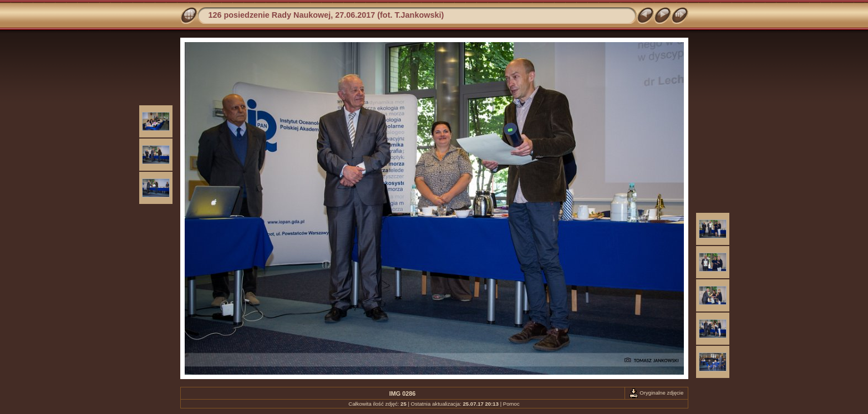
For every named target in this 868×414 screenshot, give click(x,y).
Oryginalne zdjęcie (656, 393)
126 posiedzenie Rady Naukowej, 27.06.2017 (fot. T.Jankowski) (326, 15)
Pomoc (511, 404)
